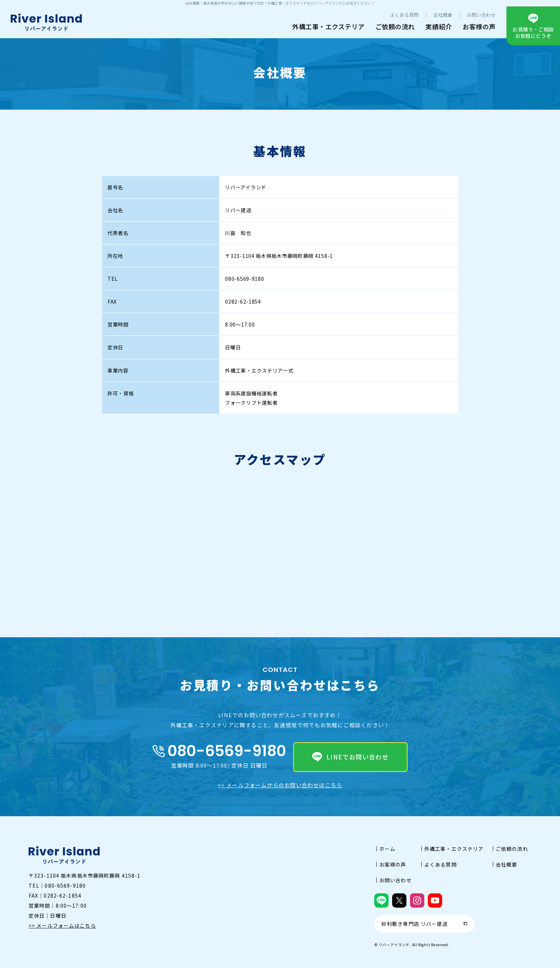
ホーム (387, 849)
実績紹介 (439, 26)
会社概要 (443, 15)
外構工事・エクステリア (328, 26)
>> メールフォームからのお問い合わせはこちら (280, 785)
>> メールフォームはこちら (62, 925)
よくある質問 (404, 15)
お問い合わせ (481, 15)
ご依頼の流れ (395, 26)
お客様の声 (479, 26)
